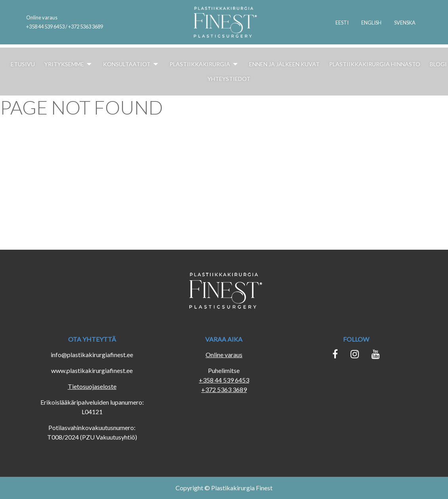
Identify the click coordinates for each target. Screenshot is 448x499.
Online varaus (42, 17)
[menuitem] (342, 22)
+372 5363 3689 (224, 389)
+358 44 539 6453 (224, 380)
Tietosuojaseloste (92, 386)
